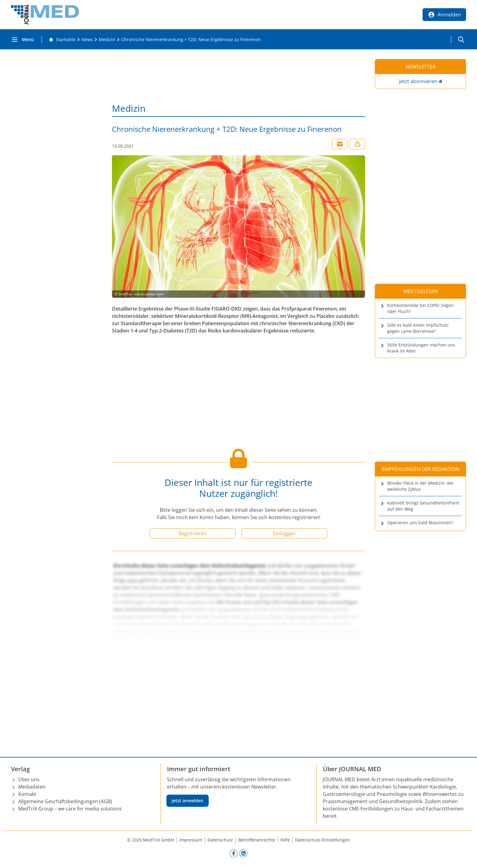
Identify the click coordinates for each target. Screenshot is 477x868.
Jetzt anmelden (188, 801)
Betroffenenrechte (257, 840)
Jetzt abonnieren (418, 81)
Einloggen (284, 533)
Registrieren (193, 533)
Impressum (191, 840)
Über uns (29, 779)
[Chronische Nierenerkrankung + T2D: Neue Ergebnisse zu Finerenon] (191, 40)
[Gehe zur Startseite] (62, 40)
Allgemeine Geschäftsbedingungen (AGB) (65, 801)
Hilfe (285, 840)
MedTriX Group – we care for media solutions (70, 809)
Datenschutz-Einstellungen (323, 840)
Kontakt (27, 794)
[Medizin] (107, 40)
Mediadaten (32, 787)
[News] (87, 40)
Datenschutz (220, 840)
